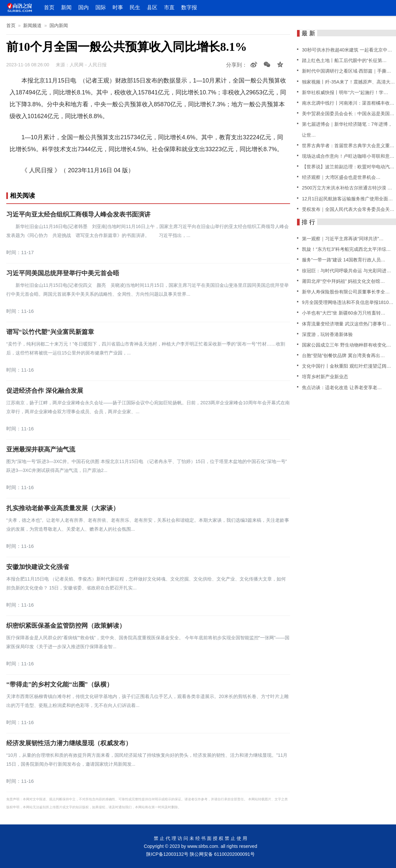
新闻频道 (32, 25)
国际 (101, 7)
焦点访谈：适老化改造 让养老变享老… (342, 387)
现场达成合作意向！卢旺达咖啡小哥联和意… (348, 156)
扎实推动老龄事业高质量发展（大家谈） (63, 508)
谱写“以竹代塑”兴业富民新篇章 (50, 332)
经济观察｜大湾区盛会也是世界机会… (341, 177)
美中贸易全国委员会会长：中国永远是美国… (348, 114)
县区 (152, 7)
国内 (83, 7)
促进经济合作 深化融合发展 (45, 391)
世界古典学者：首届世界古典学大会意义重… (348, 146)
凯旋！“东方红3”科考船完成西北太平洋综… (346, 249)
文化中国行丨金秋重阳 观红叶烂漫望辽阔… (346, 366)
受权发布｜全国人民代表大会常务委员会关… (348, 209)
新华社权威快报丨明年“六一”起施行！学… (345, 92)
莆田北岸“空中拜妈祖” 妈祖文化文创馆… (343, 281)
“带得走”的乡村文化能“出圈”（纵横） (60, 684)
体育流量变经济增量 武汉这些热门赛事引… (346, 324)
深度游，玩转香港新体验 (327, 334)
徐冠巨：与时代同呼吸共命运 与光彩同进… (346, 271)
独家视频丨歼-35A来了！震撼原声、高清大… (348, 82)
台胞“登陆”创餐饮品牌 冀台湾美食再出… (343, 355)
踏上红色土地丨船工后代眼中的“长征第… (344, 60)
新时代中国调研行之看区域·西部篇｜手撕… (346, 71)
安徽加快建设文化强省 (38, 567)
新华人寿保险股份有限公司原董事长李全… (346, 292)
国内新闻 (59, 25)
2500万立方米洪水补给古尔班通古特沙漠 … (347, 188)
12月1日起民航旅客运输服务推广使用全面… (347, 199)
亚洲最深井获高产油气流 (41, 450)
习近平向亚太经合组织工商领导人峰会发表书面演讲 (78, 215)
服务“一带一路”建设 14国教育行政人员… (344, 260)
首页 (49, 7)
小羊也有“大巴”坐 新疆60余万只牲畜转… (344, 313)
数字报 (189, 7)
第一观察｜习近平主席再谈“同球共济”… (343, 239)
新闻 (66, 7)
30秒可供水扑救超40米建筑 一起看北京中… (347, 50)
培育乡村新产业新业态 (325, 377)
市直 (169, 7)
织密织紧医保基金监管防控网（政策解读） (66, 626)
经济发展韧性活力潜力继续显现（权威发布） (69, 743)
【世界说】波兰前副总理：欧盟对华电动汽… (348, 167)
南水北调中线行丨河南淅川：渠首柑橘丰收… (348, 103)
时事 (118, 7)
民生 (135, 7)
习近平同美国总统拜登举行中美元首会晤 (63, 273)
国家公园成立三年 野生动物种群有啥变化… (346, 345)
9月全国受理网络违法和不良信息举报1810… (348, 302)
